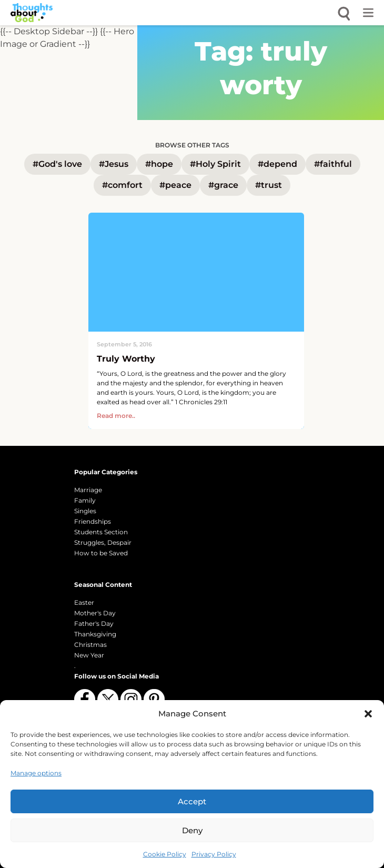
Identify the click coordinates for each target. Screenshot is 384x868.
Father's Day (94, 623)
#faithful (333, 164)
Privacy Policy (214, 854)
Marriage (88, 490)
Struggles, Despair (103, 542)
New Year (89, 655)
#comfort (122, 185)
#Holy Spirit (215, 164)
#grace (223, 185)
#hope (159, 164)
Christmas (90, 645)
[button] (368, 714)
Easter (84, 602)
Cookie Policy (165, 854)
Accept (192, 801)
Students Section (101, 532)
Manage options (36, 773)
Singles (85, 511)
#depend (277, 164)
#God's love (57, 164)
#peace (175, 185)
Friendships (93, 521)
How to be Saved (101, 553)
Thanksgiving (95, 634)
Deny (192, 830)
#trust (269, 185)
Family (85, 500)
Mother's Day (95, 613)
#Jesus (114, 164)
